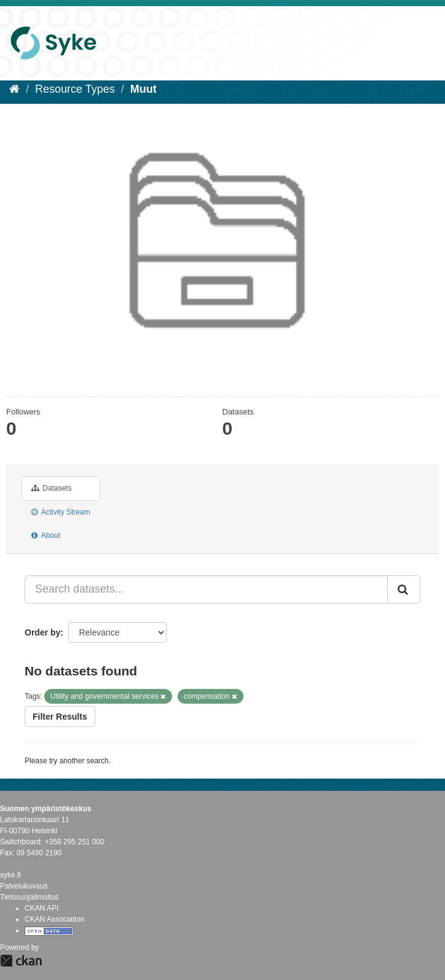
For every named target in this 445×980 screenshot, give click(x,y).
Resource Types (75, 89)
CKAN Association (54, 919)
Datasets (52, 488)
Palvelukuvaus (24, 886)
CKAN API (41, 908)
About (46, 535)
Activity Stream (61, 512)
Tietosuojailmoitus (30, 897)
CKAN (21, 961)
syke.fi (10, 875)
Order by (42, 632)
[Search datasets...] (206, 589)
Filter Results (60, 717)
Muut (144, 89)
